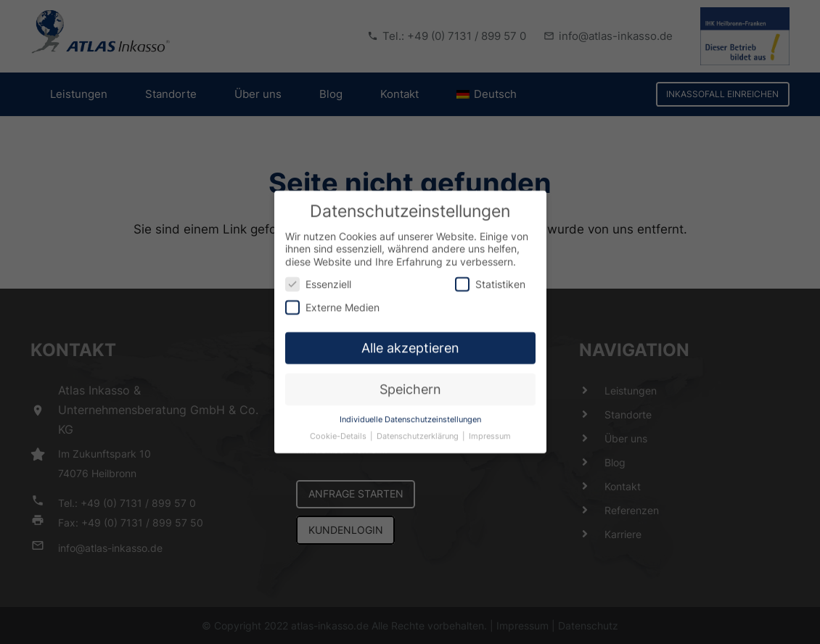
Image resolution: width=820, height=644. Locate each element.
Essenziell (318, 277)
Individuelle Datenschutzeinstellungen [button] (410, 412)
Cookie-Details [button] (339, 429)
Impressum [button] (490, 429)
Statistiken (490, 277)
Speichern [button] (410, 382)
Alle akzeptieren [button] (410, 340)
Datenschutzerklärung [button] (419, 429)
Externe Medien (332, 299)
